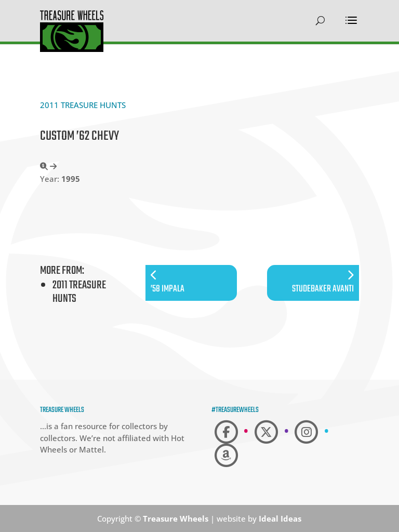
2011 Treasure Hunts (83, 105)
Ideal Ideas (280, 518)
